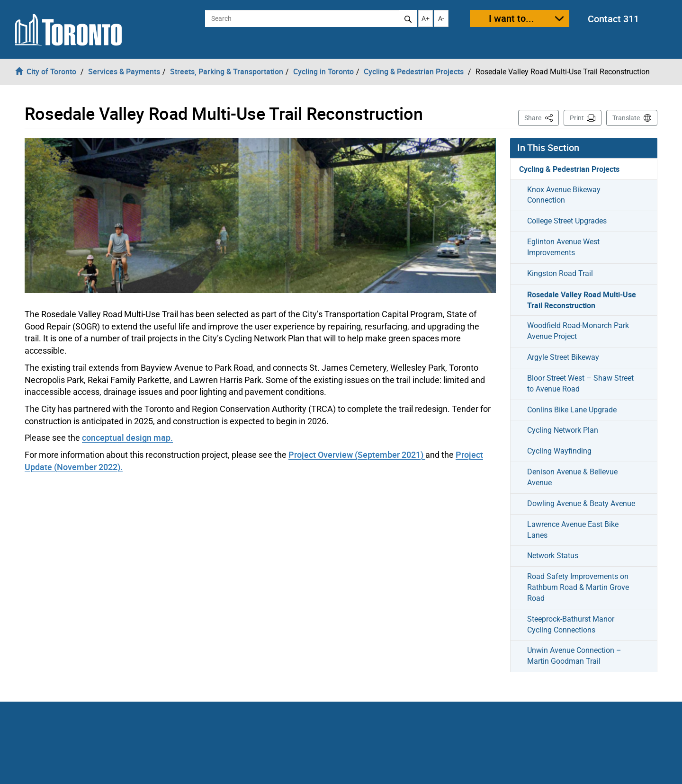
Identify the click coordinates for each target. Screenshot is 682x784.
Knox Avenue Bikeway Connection (564, 195)
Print (577, 118)
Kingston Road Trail (560, 273)
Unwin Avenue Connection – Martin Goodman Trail (574, 656)
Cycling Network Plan (563, 430)
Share (542, 117)
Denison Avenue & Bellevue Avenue (572, 477)
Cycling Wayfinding (559, 451)
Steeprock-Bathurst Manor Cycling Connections (571, 624)
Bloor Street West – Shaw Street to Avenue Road (580, 383)
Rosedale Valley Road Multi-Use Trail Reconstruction (582, 300)
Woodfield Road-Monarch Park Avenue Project (578, 331)
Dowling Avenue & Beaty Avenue (581, 503)
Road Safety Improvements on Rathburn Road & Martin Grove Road (578, 587)
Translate (626, 118)
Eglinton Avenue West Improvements (563, 247)
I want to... (511, 18)
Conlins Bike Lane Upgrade (572, 410)
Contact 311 (613, 19)
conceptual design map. (127, 437)
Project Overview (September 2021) (357, 454)
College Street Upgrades (567, 221)
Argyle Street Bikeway (563, 357)
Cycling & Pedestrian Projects (569, 169)
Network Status (553, 556)
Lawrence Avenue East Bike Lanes (573, 530)
